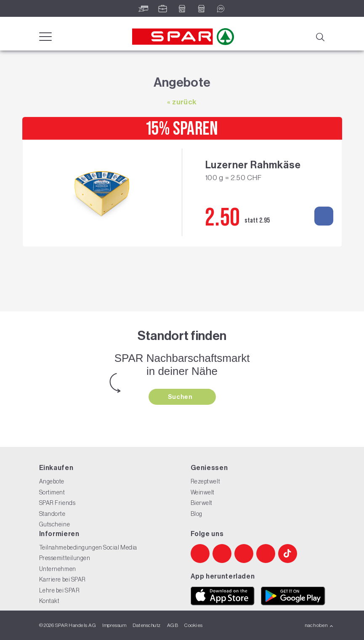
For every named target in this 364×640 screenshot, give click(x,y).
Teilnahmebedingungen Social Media (88, 547)
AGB (173, 625)
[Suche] (320, 36)
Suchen (181, 397)
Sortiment (52, 492)
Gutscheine (55, 524)
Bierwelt (202, 503)
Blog (197, 514)
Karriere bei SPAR (63, 579)
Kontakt (49, 601)
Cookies (193, 625)
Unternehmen (58, 569)
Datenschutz (146, 625)
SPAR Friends (57, 503)
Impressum (114, 625)
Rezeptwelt (206, 481)
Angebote (52, 481)
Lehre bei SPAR (60, 590)
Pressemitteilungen (65, 558)
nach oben (319, 625)
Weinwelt (203, 492)
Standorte (52, 514)
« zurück (182, 102)
